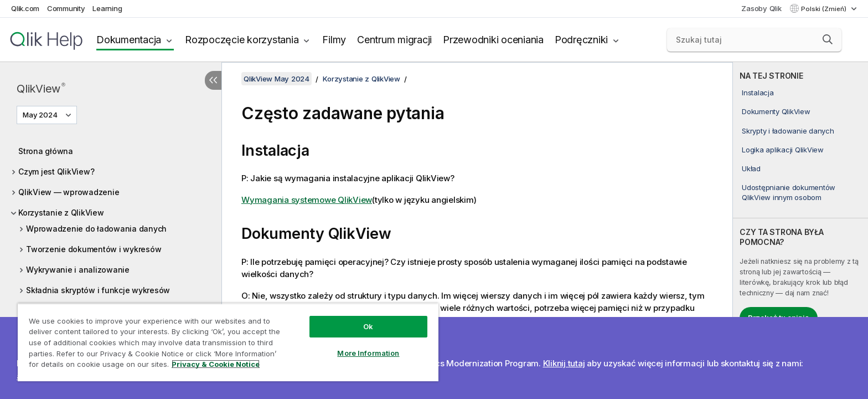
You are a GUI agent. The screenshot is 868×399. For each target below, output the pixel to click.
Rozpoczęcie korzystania (242, 40)
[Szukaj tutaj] (755, 40)
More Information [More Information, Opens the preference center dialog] (368, 353)
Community (66, 8)
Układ (751, 168)
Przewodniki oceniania (493, 40)
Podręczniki (581, 40)
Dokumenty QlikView (776, 111)
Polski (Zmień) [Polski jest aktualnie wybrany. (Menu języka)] (825, 9)
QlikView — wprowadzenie (69, 192)
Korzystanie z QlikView (61, 213)
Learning (107, 8)
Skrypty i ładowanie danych (788, 131)
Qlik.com (25, 8)
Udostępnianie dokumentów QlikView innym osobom (789, 192)
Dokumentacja (129, 40)
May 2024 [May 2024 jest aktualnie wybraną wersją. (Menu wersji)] (41, 115)
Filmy (334, 40)
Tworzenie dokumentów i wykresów (94, 249)
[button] (828, 39)
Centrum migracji (394, 40)
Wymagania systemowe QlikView (307, 200)
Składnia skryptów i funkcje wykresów (98, 290)
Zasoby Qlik (761, 8)
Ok (368, 326)
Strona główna (46, 151)
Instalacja (758, 93)
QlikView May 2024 (277, 79)
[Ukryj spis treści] (213, 80)
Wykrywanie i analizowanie (78, 270)
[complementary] (800, 231)
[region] (228, 342)
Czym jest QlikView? (56, 172)
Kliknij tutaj (564, 363)
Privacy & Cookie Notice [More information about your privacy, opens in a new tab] (216, 364)
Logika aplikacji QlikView (783, 150)
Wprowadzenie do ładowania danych (96, 229)
